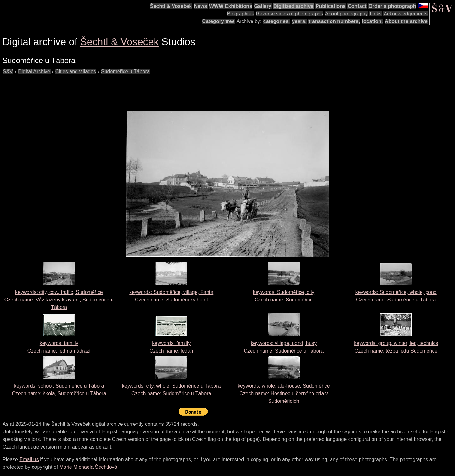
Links (376, 14)
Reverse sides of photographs (290, 14)
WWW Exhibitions (231, 6)
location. (373, 21)
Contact (357, 6)
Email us (29, 459)
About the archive (406, 21)
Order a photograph (392, 6)
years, (299, 21)
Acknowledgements (406, 14)
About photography (346, 14)
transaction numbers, (334, 21)
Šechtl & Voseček (171, 6)
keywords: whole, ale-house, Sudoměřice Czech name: (284, 393)
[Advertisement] (118, 90)
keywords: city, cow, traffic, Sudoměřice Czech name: (59, 300)
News (201, 6)
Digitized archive (293, 6)
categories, (276, 21)
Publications (331, 6)
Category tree (218, 21)
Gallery (263, 6)
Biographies (241, 14)
